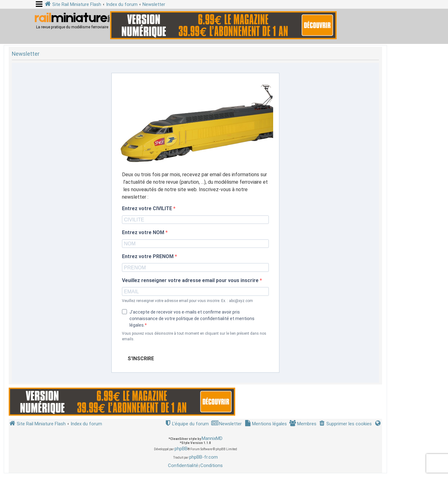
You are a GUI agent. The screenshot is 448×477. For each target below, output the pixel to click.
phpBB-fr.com (203, 457)
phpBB (181, 449)
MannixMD (212, 438)
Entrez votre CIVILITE (148, 209)
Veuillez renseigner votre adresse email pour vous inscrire (191, 281)
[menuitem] (345, 424)
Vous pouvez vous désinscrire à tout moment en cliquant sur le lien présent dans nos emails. (194, 336)
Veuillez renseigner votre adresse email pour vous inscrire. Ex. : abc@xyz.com (187, 301)
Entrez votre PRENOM (148, 257)
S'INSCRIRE (141, 359)
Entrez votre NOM (144, 233)
